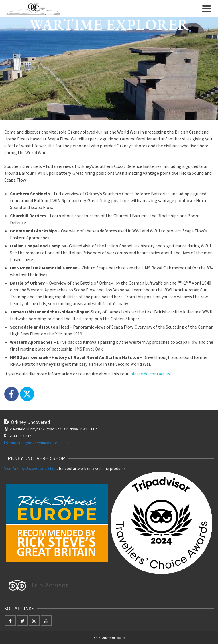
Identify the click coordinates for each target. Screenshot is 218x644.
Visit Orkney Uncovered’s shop (30, 468)
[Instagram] (34, 621)
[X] (27, 394)
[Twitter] (22, 621)
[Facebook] (11, 394)
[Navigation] (207, 9)
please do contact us (150, 374)
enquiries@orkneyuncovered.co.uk (37, 443)
